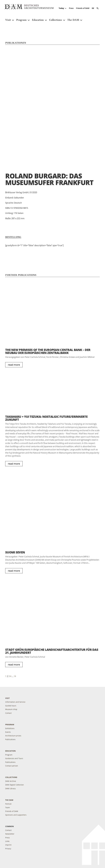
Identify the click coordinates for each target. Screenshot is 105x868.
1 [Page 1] (6, 676)
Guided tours (11, 706)
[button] (98, 8)
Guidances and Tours (14, 758)
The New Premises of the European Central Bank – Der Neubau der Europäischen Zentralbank (48, 351)
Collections (57, 18)
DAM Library (10, 788)
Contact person (12, 766)
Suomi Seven (15, 552)
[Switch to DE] (93, 8)
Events (8, 732)
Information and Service (15, 702)
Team (8, 807)
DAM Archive (11, 781)
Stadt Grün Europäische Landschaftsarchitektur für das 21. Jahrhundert (52, 651)
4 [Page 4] (11, 676)
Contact (8, 713)
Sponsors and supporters (16, 815)
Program (23, 18)
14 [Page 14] (15, 676)
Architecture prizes (13, 736)
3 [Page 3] (9, 676)
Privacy (8, 849)
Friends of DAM (83, 8)
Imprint (8, 845)
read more (14, 365)
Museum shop (11, 709)
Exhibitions (10, 728)
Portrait (8, 804)
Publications (10, 739)
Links (7, 841)
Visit (10, 18)
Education (40, 18)
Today (63, 8)
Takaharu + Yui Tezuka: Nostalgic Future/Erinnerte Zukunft (46, 418)
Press (71, 8)
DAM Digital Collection (15, 785)
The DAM (75, 18)
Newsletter (10, 834)
